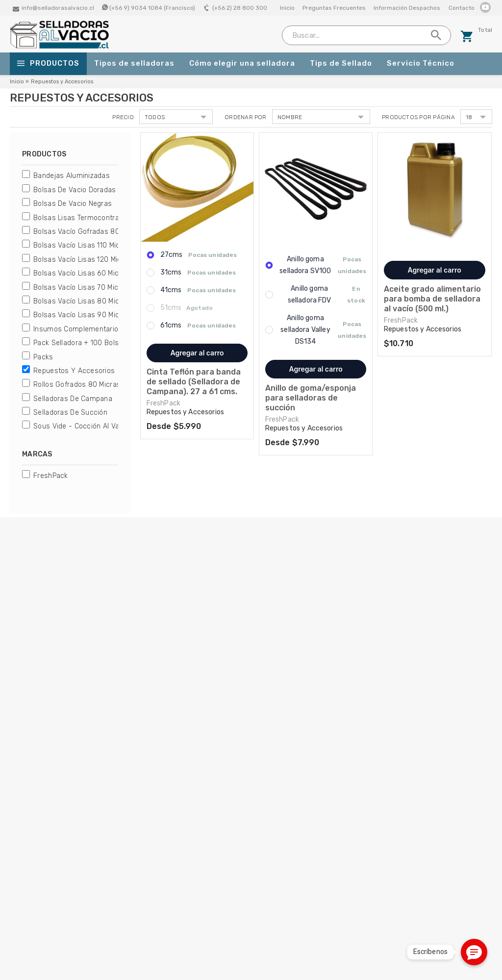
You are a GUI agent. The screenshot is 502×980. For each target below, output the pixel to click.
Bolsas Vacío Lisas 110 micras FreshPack (100, 245)
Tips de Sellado (341, 63)
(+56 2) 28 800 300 (240, 8)
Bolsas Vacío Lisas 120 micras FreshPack (101, 260)
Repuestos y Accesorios (74, 371)
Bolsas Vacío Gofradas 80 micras (88, 232)
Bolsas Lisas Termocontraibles (84, 218)
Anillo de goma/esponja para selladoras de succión (311, 398)
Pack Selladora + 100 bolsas (80, 343)
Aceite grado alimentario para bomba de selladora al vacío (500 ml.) (432, 299)
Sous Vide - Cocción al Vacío (81, 426)
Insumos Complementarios (78, 329)
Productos (48, 64)
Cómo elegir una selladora (242, 63)
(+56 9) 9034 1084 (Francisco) (152, 8)
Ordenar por (246, 117)
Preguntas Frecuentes (334, 8)
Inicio (287, 8)
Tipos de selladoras (134, 63)
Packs (43, 357)
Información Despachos (407, 8)
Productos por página (418, 117)
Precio (123, 117)
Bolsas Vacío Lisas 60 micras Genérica (97, 273)
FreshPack (51, 476)
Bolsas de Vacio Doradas (75, 190)
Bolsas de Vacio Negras (73, 204)
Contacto (462, 8)
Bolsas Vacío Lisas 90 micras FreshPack (100, 315)
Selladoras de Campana (73, 399)
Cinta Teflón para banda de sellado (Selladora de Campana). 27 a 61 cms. (194, 382)
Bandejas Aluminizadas (72, 176)
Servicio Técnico (421, 63)
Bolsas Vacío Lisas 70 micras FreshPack (100, 288)
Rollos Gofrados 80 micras (77, 385)
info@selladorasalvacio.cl (58, 8)
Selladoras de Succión (70, 413)
